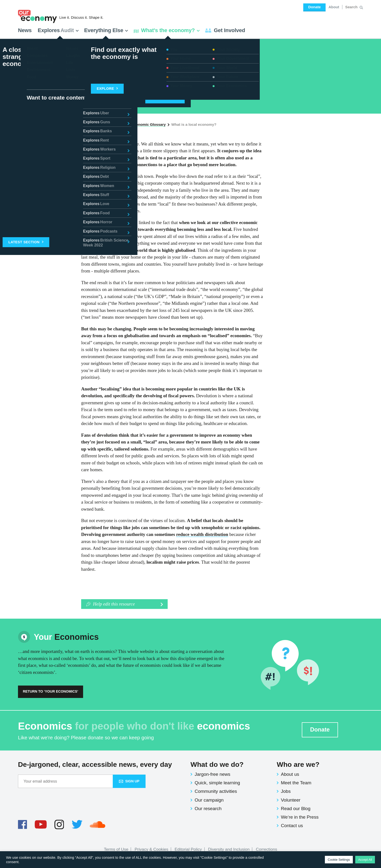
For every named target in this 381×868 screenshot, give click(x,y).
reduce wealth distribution (202, 534)
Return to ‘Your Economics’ (51, 691)
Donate (314, 7)
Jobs (286, 791)
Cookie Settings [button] (339, 860)
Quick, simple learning (217, 783)
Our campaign (209, 800)
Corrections (266, 849)
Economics (66, 61)
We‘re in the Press (300, 817)
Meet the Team (296, 783)
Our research (208, 809)
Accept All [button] (365, 860)
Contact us (292, 826)
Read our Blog (296, 809)
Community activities (216, 791)
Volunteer (291, 800)
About (334, 7)
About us (290, 774)
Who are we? (298, 764)
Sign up (129, 781)
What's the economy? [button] (167, 30)
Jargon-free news (212, 774)
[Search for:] (352, 7)
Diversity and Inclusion (229, 849)
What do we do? (217, 764)
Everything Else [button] (106, 30)
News (25, 30)
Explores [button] (58, 30)
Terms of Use (116, 849)
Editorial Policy (188, 849)
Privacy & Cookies (152, 849)
